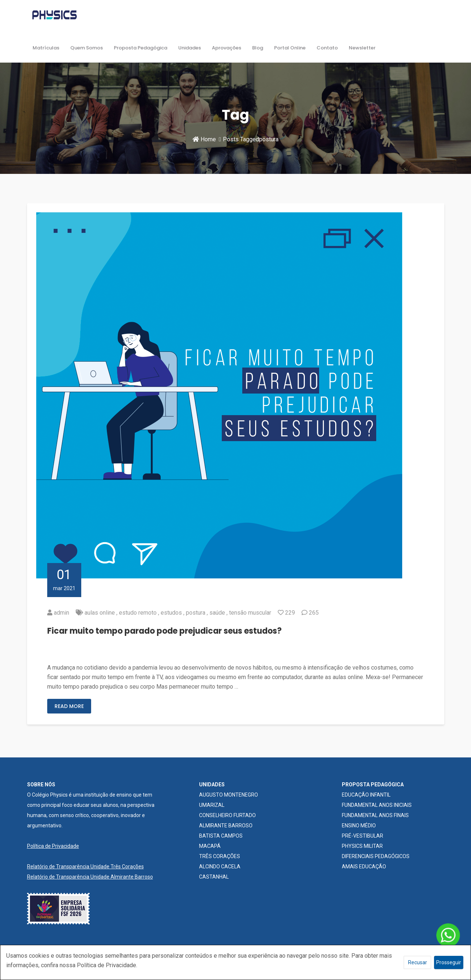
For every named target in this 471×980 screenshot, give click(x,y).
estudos (171, 613)
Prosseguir (449, 962)
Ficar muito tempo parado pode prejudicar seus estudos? (165, 631)
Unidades (190, 48)
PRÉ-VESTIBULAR (362, 836)
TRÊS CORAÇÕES (220, 856)
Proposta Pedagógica (141, 48)
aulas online (100, 613)
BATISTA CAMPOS (221, 836)
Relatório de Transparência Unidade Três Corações (85, 867)
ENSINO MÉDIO (359, 826)
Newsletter (362, 48)
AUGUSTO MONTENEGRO (229, 795)
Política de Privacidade (53, 846)
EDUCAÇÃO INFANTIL (366, 795)
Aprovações (227, 48)
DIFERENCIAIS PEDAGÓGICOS (376, 856)
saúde (217, 613)
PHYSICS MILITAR (362, 846)
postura (196, 613)
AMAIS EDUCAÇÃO (364, 867)
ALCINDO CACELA (220, 867)
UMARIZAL (212, 805)
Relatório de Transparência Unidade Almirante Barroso (90, 877)
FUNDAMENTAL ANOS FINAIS (375, 815)
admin (61, 613)
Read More (69, 706)
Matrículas (46, 48)
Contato (327, 48)
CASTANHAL (214, 877)
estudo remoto (138, 613)
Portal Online (290, 48)
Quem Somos (87, 48)
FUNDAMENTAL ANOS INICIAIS (377, 805)
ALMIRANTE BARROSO (226, 826)
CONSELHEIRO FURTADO (227, 815)
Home (204, 139)
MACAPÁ (210, 846)
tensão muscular (250, 613)
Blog (258, 48)
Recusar (418, 962)
